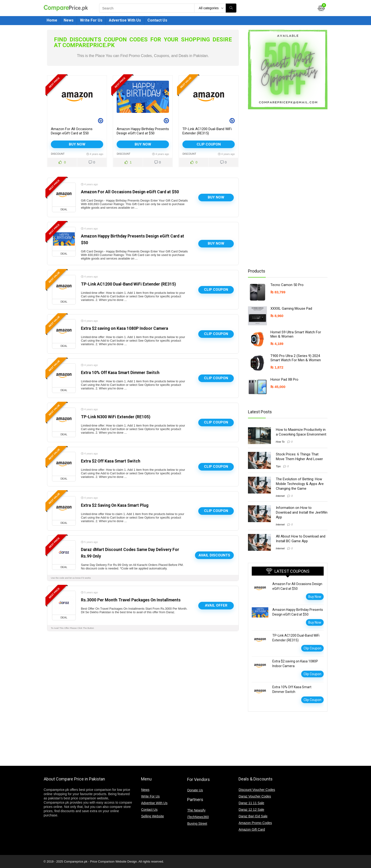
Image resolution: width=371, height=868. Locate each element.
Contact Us (157, 20)
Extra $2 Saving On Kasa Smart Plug (115, 505)
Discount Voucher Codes (257, 790)
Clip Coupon (209, 144)
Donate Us (195, 790)
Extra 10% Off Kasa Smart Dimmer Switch (120, 373)
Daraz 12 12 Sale (251, 810)
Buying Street (197, 824)
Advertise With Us (125, 20)
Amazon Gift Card (252, 829)
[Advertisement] (286, 189)
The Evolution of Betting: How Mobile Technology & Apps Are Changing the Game (300, 484)
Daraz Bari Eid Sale (253, 816)
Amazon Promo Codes (255, 823)
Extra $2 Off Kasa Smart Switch (111, 461)
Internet (280, 496)
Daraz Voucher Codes (255, 796)
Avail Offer (216, 605)
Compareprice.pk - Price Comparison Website (95, 861)
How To (280, 442)
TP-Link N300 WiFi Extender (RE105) (116, 417)
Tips (278, 466)
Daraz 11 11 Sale (251, 803)
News (69, 20)
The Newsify (196, 810)
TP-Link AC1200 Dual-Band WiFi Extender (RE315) (207, 131)
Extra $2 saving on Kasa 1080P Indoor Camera (124, 328)
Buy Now (77, 144)
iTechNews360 (198, 817)
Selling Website (152, 816)
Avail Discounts (214, 555)
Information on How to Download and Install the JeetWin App (302, 512)
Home (52, 20)
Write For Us (91, 20)
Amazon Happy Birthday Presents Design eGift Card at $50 (143, 131)
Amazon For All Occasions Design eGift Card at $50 (72, 131)
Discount (58, 154)
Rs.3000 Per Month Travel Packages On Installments (131, 600)
